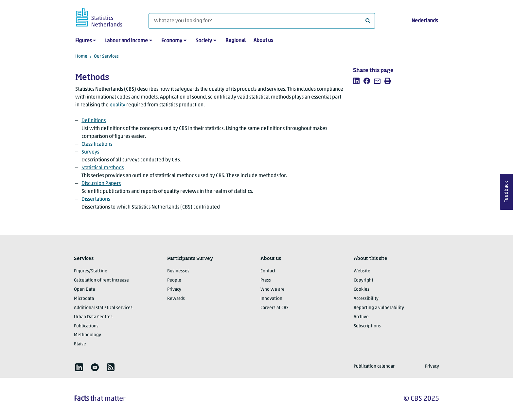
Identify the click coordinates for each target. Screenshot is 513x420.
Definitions (94, 121)
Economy (172, 41)
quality (117, 105)
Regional (236, 41)
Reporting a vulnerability (379, 308)
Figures (83, 41)
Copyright (363, 280)
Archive (361, 317)
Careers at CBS (274, 308)
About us (263, 41)
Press (266, 280)
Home (81, 56)
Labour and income (126, 41)
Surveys (90, 152)
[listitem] (356, 81)
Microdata (84, 299)
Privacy (174, 290)
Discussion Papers (101, 184)
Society (204, 41)
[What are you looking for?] (262, 21)
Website (362, 271)
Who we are (273, 290)
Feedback (506, 192)
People (174, 280)
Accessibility (366, 299)
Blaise (80, 344)
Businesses (178, 271)
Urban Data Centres (93, 317)
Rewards (176, 299)
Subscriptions (367, 326)
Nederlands (425, 21)
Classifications (97, 144)
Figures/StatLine (91, 271)
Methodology (88, 335)
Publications (86, 326)
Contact (268, 271)
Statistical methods (103, 168)
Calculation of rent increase (101, 280)
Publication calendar (374, 366)
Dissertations (96, 199)
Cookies (362, 290)
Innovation (271, 299)
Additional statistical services (103, 308)
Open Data (84, 290)
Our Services (106, 56)
